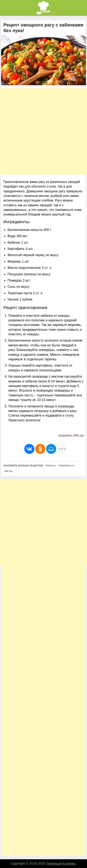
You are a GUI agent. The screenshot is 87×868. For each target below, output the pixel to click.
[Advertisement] (43, 132)
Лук (51, 465)
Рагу (9, 471)
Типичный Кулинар (61, 864)
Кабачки (66, 465)
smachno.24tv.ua (71, 435)
